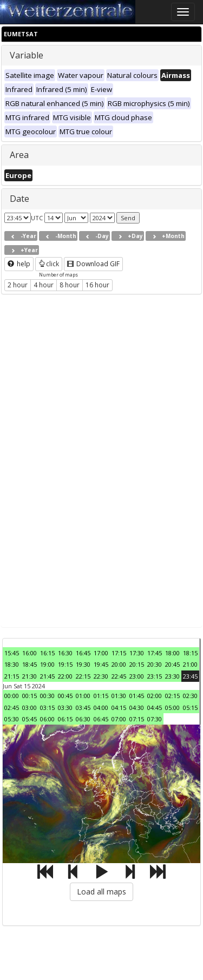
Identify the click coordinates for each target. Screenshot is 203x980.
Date (19, 199)
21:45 (47, 676)
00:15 (30, 696)
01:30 (119, 696)
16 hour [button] (97, 285)
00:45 (65, 696)
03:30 (65, 708)
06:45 (101, 719)
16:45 (83, 653)
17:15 (119, 653)
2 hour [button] (18, 285)
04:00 (101, 708)
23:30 (172, 676)
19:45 (101, 664)
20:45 (172, 664)
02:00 (155, 696)
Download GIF (93, 264)
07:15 (137, 719)
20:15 (137, 664)
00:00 (12, 696)
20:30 (155, 664)
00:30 (47, 696)
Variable (27, 55)
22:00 (65, 676)
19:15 (65, 664)
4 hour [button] (44, 285)
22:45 (119, 676)
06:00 (47, 719)
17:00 (101, 653)
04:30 (137, 708)
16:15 (47, 653)
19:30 (83, 664)
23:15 (155, 676)
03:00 (30, 708)
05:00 (172, 708)
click (49, 264)
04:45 (155, 708)
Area (19, 155)
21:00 (190, 664)
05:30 (12, 719)
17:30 (137, 653)
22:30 (101, 676)
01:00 (83, 696)
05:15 (190, 708)
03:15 (47, 708)
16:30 (65, 653)
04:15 (119, 708)
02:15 (172, 696)
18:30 (12, 664)
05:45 (30, 719)
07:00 (119, 719)
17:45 (155, 653)
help (19, 264)
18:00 (172, 653)
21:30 (30, 676)
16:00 (30, 653)
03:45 (83, 708)
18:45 (30, 664)
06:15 (65, 719)
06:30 (83, 719)
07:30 (155, 719)
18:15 (190, 653)
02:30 (190, 696)
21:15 (12, 676)
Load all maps (101, 892)
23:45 (190, 676)
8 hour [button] (70, 285)
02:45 (12, 708)
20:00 (119, 664)
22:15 (83, 676)
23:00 (137, 676)
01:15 (101, 696)
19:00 (47, 664)
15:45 (12, 653)
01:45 (137, 696)
